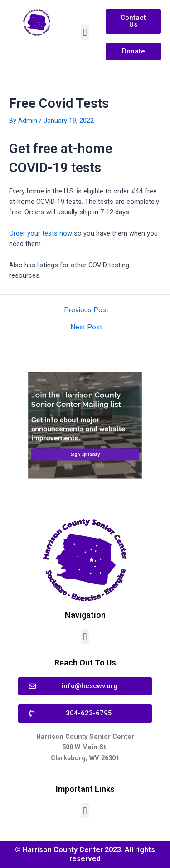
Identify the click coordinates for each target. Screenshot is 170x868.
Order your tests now (41, 233)
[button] (85, 32)
